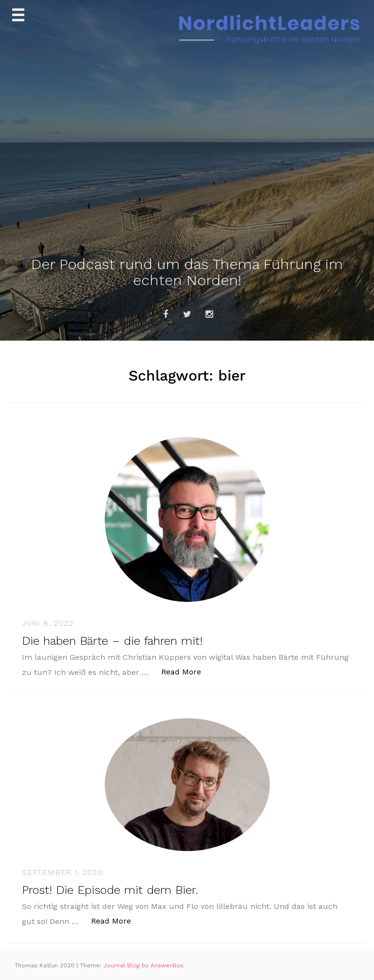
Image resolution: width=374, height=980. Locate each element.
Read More (186, 671)
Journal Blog (122, 965)
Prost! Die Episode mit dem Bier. (110, 890)
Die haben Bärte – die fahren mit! (112, 641)
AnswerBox (167, 965)
